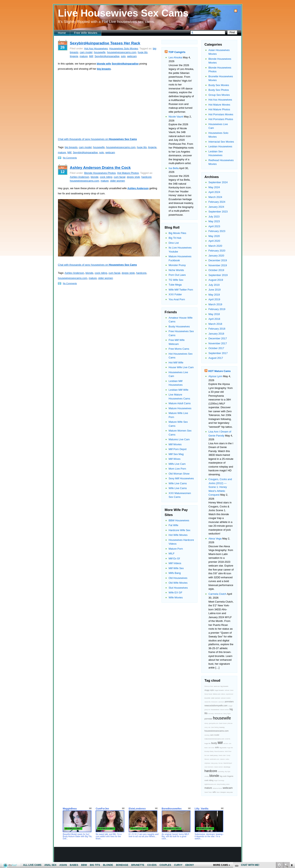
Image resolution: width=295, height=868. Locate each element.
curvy (206, 727)
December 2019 (218, 260)
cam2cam (221, 702)
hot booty (211, 714)
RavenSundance (219, 751)
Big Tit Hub (175, 238)
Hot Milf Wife (176, 363)
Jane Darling (215, 727)
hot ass (220, 763)
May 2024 (214, 187)
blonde (95, 177)
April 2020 (214, 241)
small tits (228, 739)
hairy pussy (214, 763)
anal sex (217, 686)
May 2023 (214, 221)
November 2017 (218, 343)
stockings (227, 767)
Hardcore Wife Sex (180, 530)
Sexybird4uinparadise (107, 56)
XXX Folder (175, 294)
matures (222, 759)
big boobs (223, 748)
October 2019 (216, 270)
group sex (207, 710)
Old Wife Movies (178, 583)
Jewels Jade (222, 755)
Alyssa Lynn (216, 376)
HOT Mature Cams (219, 371)
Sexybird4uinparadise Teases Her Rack (105, 43)
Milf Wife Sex (176, 568)
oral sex (226, 743)
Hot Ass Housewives (96, 48)
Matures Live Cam (179, 439)
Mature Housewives (180, 408)
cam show (211, 748)
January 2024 (216, 207)
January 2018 (216, 334)
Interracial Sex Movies (221, 142)
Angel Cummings (219, 780)
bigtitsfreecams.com (210, 784)
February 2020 (217, 251)
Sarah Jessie (223, 723)
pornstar (208, 719)
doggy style (133, 177)
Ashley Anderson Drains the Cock (100, 168)
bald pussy (214, 755)
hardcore (147, 177)
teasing (222, 727)
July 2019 (214, 285)
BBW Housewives (179, 520)
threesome (214, 702)
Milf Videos (175, 563)
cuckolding (221, 772)
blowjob (223, 792)
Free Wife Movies (86, 33)
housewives (215, 710)
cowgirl (230, 706)
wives (228, 784)
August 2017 (216, 358)
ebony (206, 723)
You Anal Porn (177, 299)
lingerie (74, 56)
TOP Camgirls (177, 52)
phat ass (230, 723)
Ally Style (227, 772)
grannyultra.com (214, 723)
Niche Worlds (176, 270)
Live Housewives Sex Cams (123, 13)
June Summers (209, 767)
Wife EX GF (176, 593)
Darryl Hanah (208, 694)
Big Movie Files (177, 233)
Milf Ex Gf (174, 558)
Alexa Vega (215, 539)
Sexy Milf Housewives (181, 478)
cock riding (106, 177)
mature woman (224, 710)
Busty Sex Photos (219, 90)
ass (209, 727)
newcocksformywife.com (216, 706)
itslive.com (217, 694)
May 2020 (214, 236)
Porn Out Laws (177, 275)
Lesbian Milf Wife (179, 390)
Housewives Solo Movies (124, 48)
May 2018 (214, 314)
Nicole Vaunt (176, 117)
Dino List (174, 243)
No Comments (70, 158)
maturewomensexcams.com (215, 739)
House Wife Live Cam (181, 367)
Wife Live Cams (178, 483)
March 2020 (215, 246)
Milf (91, 56)
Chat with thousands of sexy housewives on (98, 139)
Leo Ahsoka (175, 57)
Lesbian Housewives (220, 146)
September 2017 (218, 353)
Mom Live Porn (177, 469)
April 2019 (214, 299)
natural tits (208, 702)
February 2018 (217, 329)
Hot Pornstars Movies (221, 114)
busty (214, 743)
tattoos (223, 694)
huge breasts (219, 690)
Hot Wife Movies (178, 535)
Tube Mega (175, 285)
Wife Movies (176, 597)
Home (62, 33)
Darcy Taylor (227, 714)
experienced (229, 694)
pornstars (229, 702)
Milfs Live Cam (177, 464)
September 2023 (218, 212)
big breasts (71, 147)
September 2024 (218, 182)
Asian (232, 690)
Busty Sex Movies (219, 85)
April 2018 (214, 319)
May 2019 (214, 295)
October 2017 (216, 348)
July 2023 (214, 217)
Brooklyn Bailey (209, 751)
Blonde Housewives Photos (100, 173)
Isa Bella (174, 168)
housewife (100, 52)
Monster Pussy (177, 265)
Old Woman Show (179, 474)
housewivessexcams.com (122, 52)
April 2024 (214, 192)
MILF (172, 553)
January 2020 (216, 256)
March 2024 (215, 197)
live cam (207, 755)
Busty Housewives (179, 326)
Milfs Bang (175, 573)
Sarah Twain (208, 792)
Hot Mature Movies (219, 105)
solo (123, 56)
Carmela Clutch (218, 594)
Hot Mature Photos (128, 173)
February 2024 (217, 202)
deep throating (221, 784)
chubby (207, 776)
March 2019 (215, 304)
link (292, 806)
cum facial (120, 177)
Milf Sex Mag (176, 454)
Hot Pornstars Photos (221, 119)
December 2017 (218, 338)
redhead (227, 690)
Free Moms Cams (179, 349)
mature (84, 56)
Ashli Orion (228, 751)
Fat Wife (173, 525)
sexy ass (230, 792)
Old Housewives (178, 578)
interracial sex (218, 714)
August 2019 (216, 280)
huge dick (230, 748)
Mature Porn (176, 549)
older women (118, 181)
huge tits (143, 52)
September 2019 (218, 275)
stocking (207, 735)
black (218, 792)
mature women (219, 767)
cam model (86, 52)
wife (214, 792)
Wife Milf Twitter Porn (181, 290)
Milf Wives (175, 459)
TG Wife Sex (176, 280)
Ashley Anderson (80, 177)
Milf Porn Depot (178, 449)
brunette (207, 698)
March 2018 (215, 324)
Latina (227, 759)
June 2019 (215, 290)
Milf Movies (175, 444)
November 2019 (218, 265)
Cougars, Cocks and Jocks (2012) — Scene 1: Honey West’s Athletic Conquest (220, 487)
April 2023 (214, 226)
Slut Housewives (178, 588)
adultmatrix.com (215, 759)
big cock (223, 776)
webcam (132, 56)
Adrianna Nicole (217, 788)
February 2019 (217, 309)
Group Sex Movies (219, 95)
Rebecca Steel (209, 686)
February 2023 (217, 231)
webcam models (226, 698)
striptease (207, 763)
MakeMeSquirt (228, 763)
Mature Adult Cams (180, 403)
